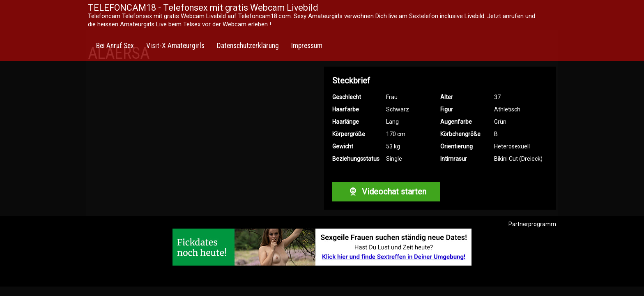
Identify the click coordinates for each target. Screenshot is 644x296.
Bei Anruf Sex (115, 46)
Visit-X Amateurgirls (175, 46)
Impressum (307, 46)
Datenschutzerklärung (248, 46)
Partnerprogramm (532, 224)
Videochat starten (386, 192)
